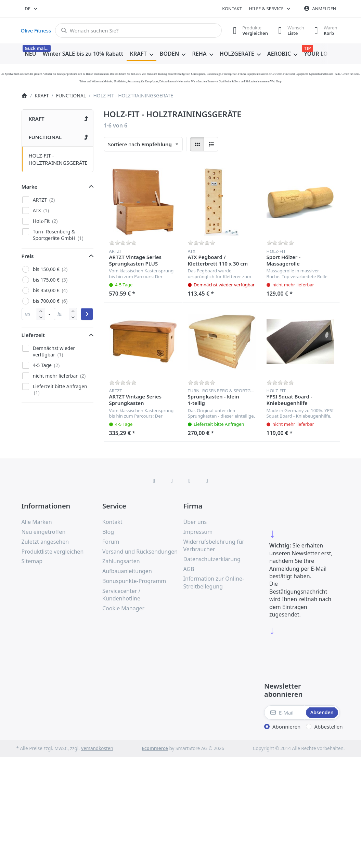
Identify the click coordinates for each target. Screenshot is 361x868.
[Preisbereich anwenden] (87, 314)
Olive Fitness (36, 30)
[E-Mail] (284, 713)
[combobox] (32, 9)
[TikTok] (190, 480)
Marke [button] (30, 187)
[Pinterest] (207, 480)
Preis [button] (28, 256)
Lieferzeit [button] (33, 335)
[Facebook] (154, 480)
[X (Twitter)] (172, 480)
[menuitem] (31, 54)
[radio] (197, 144)
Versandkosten (97, 748)
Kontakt (232, 9)
